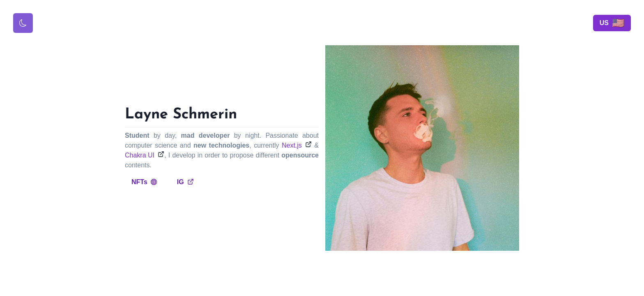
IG (185, 182)
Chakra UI (140, 155)
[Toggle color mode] (23, 23)
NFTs (144, 182)
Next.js (292, 145)
